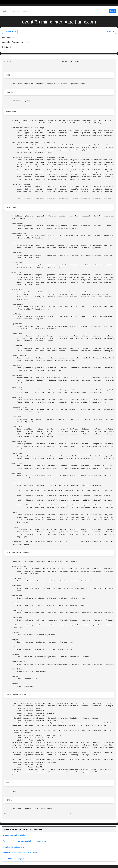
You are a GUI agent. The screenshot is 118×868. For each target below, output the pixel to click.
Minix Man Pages (10, 32)
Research (111, 32)
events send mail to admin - (15, 835)
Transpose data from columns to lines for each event (25, 841)
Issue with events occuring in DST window (21, 853)
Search (113, 11)
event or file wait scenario (14, 847)
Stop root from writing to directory (17, 859)
